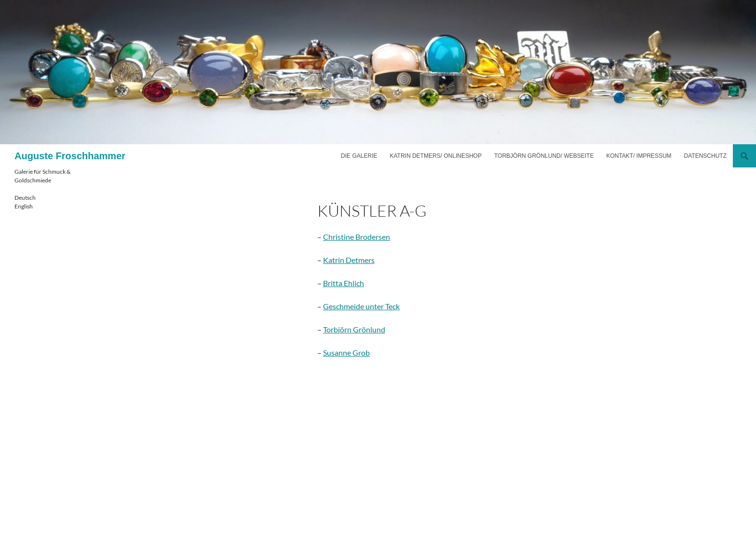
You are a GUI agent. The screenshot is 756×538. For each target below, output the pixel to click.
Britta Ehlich (344, 283)
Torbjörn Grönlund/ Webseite (544, 156)
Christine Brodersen (357, 237)
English (24, 206)
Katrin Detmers (349, 260)
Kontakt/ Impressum (639, 156)
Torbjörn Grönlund (354, 329)
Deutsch (25, 198)
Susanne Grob (346, 352)
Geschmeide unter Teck (361, 306)
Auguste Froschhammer (70, 156)
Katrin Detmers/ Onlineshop (435, 156)
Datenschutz (705, 156)
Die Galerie (359, 156)
